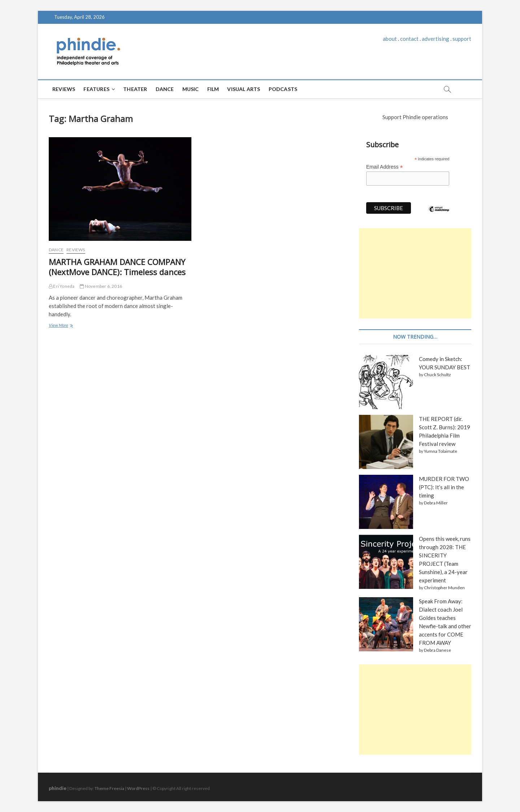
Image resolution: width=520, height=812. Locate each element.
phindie (58, 788)
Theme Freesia (109, 788)
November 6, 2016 (101, 286)
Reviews (64, 89)
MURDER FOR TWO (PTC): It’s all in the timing (444, 487)
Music (191, 89)
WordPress (138, 788)
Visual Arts (244, 89)
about (390, 39)
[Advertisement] (415, 273)
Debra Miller (436, 503)
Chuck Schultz (437, 375)
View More (60, 326)
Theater (135, 89)
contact (409, 39)
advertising (435, 39)
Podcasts (283, 89)
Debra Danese (437, 650)
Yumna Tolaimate (441, 451)
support (462, 39)
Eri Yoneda (62, 286)
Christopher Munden (444, 588)
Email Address (385, 167)
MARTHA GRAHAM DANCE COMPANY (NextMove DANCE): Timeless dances (117, 267)
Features (96, 89)
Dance (165, 89)
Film (213, 89)
